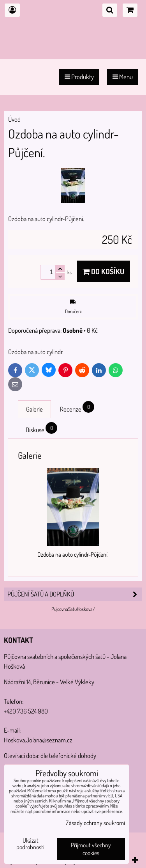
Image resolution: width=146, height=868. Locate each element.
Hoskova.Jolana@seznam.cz (38, 740)
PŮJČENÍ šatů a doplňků (75, 594)
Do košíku (103, 271)
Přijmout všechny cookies (91, 849)
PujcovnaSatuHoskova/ (73, 609)
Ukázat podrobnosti (30, 844)
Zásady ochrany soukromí (95, 823)
